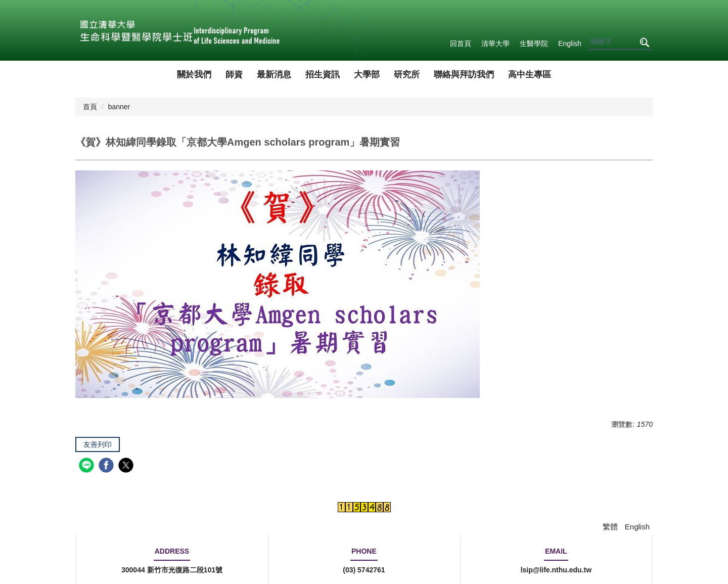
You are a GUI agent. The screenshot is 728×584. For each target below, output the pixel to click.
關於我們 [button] (194, 75)
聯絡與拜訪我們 (464, 75)
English (570, 43)
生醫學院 (534, 43)
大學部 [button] (367, 75)
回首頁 (461, 43)
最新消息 (274, 75)
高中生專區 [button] (530, 75)
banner (119, 107)
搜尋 (644, 42)
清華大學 (495, 43)
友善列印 (98, 444)
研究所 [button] (407, 75)
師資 (234, 75)
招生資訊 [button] (323, 75)
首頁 (90, 107)
